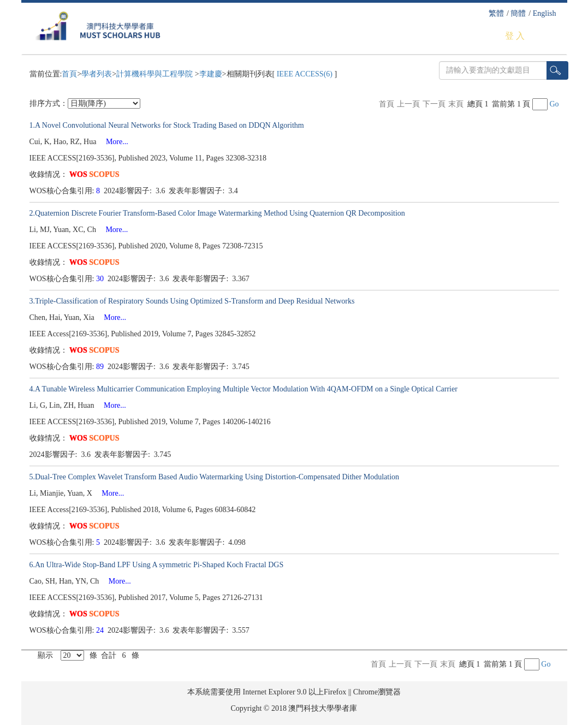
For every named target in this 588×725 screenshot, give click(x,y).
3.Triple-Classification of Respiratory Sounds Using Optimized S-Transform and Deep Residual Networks (192, 301)
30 (101, 279)
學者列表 (97, 74)
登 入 (515, 36)
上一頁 (408, 104)
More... (113, 142)
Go (554, 104)
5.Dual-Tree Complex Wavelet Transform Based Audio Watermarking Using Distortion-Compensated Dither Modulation (215, 477)
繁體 (496, 13)
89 (101, 367)
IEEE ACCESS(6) (304, 74)
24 (101, 630)
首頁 (69, 74)
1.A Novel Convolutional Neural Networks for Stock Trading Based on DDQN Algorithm (167, 125)
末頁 (456, 104)
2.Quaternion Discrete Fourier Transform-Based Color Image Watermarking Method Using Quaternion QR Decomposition (217, 213)
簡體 (518, 13)
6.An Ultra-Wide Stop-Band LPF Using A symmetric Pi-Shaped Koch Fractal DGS (157, 565)
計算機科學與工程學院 (156, 74)
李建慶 (211, 74)
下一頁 (434, 104)
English (545, 13)
